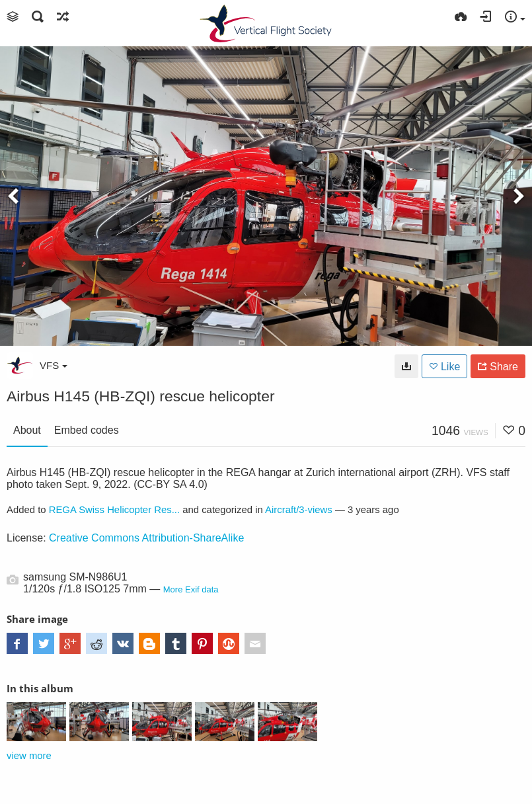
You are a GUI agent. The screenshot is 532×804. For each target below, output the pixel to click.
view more (29, 756)
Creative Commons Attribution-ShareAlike (146, 538)
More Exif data (191, 589)
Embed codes (87, 430)
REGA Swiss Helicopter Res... (114, 510)
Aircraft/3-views (299, 510)
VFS (54, 365)
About (27, 430)
